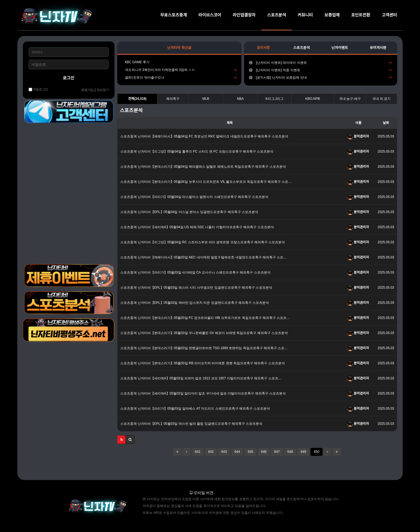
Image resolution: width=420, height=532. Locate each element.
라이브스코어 (210, 15)
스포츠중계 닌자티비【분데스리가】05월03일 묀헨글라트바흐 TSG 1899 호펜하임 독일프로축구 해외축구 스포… (204, 348)
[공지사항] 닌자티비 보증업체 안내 (320, 78)
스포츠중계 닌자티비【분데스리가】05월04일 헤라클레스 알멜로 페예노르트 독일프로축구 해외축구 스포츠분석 (203, 167)
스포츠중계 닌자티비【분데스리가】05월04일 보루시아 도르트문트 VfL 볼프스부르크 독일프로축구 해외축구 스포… (206, 182)
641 (198, 452)
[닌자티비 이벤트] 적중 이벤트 (320, 70)
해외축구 (173, 99)
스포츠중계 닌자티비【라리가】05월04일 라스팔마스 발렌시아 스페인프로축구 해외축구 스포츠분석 (194, 197)
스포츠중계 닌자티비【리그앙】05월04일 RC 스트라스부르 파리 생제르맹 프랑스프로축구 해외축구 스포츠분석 (203, 242)
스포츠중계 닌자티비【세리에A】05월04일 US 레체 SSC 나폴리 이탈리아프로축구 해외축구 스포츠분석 (197, 227)
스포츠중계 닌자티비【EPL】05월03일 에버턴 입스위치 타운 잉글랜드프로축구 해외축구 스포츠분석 (195, 303)
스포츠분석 (276, 15)
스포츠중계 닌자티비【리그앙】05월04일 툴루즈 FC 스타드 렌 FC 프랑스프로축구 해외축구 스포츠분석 (197, 151)
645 (250, 452)
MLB (206, 99)
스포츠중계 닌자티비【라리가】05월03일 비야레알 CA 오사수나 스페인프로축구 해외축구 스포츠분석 (195, 272)
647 (277, 452)
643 (224, 452)
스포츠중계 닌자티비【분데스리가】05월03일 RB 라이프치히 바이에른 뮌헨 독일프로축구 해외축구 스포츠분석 (203, 363)
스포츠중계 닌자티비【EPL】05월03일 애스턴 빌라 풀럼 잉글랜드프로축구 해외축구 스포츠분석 (191, 424)
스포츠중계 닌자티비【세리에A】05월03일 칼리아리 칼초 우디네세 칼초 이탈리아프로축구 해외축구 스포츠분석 (203, 393)
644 (237, 452)
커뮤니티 (305, 15)
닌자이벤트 (340, 48)
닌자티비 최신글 (179, 48)
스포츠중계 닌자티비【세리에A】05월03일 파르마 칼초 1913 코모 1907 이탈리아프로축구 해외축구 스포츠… (201, 378)
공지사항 (263, 48)
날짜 (386, 123)
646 (264, 452)
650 (317, 452)
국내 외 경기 (382, 99)
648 (290, 452)
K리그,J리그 (275, 99)
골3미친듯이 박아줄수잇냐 (179, 78)
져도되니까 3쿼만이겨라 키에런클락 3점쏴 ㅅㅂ (179, 70)
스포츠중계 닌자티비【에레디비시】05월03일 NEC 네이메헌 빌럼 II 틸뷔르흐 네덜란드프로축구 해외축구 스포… (204, 257)
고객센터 (389, 15)
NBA (240, 99)
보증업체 (332, 15)
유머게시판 (378, 48)
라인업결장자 (244, 15)
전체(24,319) (137, 99)
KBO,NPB (313, 99)
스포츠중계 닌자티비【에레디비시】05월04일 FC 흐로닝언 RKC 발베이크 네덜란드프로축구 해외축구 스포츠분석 (204, 136)
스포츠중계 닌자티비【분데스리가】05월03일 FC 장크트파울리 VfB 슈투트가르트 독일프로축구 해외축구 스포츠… (205, 318)
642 (211, 452)
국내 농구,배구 (350, 99)
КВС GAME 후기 (136, 62)
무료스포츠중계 (174, 15)
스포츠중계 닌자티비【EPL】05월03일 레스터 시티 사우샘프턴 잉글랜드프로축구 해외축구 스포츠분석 (196, 288)
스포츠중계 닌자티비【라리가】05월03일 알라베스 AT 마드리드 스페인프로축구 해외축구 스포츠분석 (195, 409)
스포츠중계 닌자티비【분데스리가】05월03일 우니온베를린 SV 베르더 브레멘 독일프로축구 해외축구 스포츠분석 (204, 333)
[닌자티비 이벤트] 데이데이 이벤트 (320, 63)
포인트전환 (361, 15)
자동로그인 (38, 89)
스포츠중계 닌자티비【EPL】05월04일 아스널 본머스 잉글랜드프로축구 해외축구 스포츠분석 (189, 212)
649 (303, 452)
